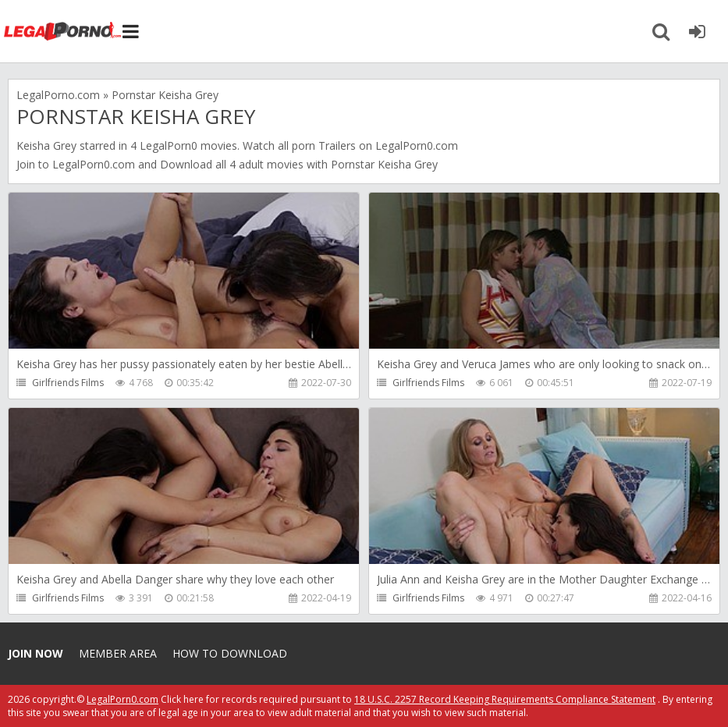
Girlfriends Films (68, 383)
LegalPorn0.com (94, 164)
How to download (230, 653)
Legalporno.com (62, 31)
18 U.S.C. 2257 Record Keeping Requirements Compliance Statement (505, 699)
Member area (118, 653)
